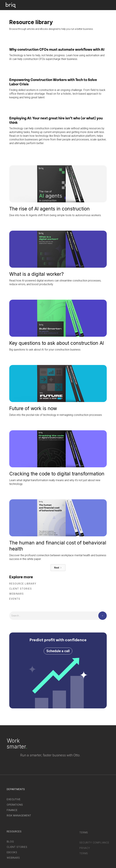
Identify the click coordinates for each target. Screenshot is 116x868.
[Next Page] (58, 568)
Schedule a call (58, 651)
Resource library (23, 584)
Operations (15, 807)
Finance (12, 812)
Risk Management (19, 817)
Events (15, 599)
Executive (14, 801)
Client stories (21, 589)
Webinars (17, 594)
